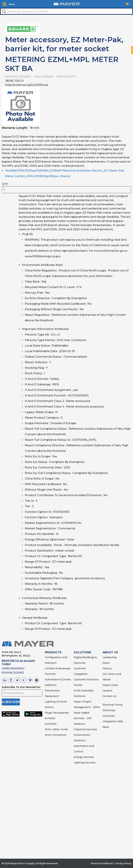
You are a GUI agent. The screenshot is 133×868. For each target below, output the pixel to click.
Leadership (110, 657)
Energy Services (84, 757)
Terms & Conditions (102, 863)
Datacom (79, 724)
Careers (107, 691)
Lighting (50, 702)
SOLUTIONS (83, 652)
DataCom (51, 685)
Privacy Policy (123, 863)
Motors (49, 707)
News (106, 663)
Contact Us (109, 696)
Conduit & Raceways (58, 668)
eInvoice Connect (13, 672)
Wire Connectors (56, 735)
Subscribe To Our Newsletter (21, 687)
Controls (61, 702)
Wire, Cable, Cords (56, 729)
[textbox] (66, 11)
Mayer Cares (110, 685)
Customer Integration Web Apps (113, 721)
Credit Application (13, 668)
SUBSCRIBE (11, 702)
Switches (51, 724)
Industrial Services (85, 729)
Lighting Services (85, 763)
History (107, 668)
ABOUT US (110, 652)
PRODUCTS (53, 652)
